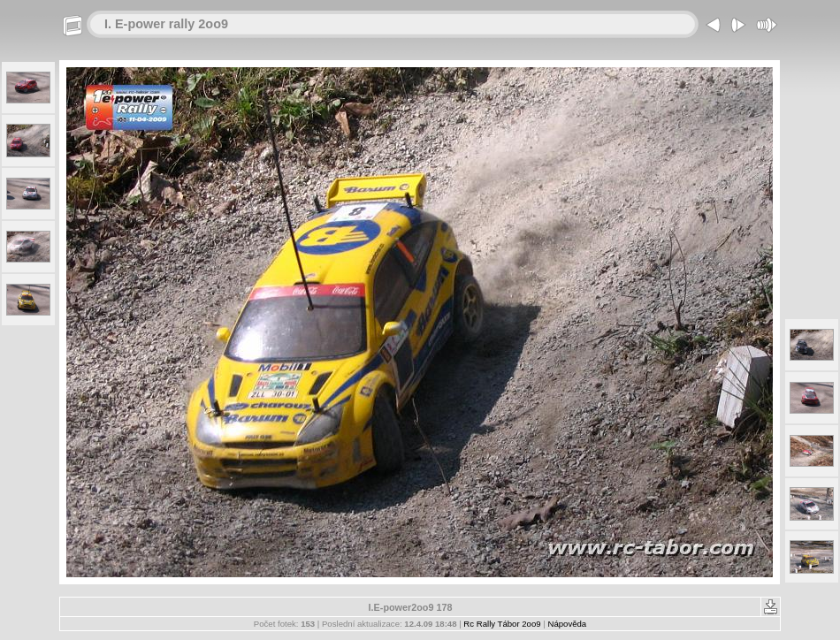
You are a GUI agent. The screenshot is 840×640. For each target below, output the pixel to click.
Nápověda (567, 624)
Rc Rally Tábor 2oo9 (502, 624)
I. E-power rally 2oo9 (166, 24)
